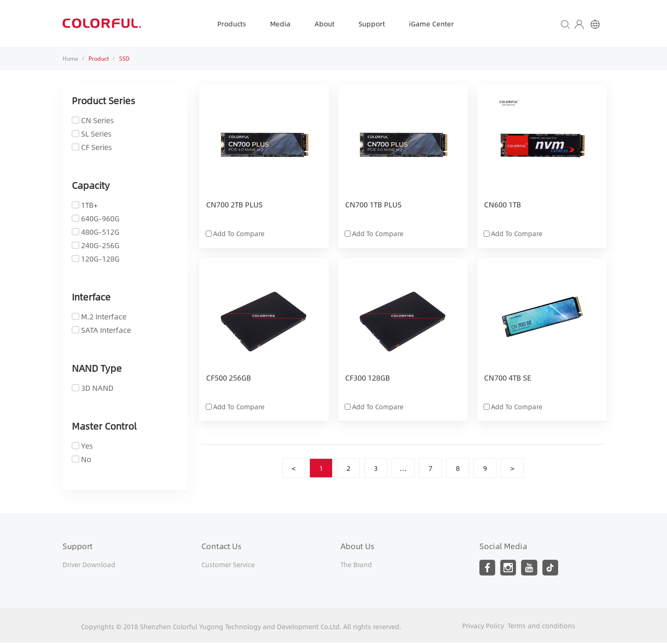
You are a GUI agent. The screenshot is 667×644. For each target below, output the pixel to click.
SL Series (96, 134)
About (324, 23)
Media (280, 23)
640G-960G (100, 218)
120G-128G (100, 259)
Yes (87, 446)
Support (372, 23)
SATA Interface (106, 330)
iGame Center (431, 23)
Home (70, 58)
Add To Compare (239, 233)
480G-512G (100, 232)
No (86, 459)
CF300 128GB (368, 378)
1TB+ (89, 205)
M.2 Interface (104, 316)
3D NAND (97, 388)
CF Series (97, 147)
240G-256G (100, 245)
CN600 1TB (503, 205)
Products (232, 23)
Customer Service (228, 565)
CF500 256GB (229, 378)
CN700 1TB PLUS (373, 205)
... (403, 468)
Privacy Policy (483, 627)
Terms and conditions (541, 627)
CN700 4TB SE (508, 378)
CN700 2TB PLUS (234, 205)
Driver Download (89, 565)
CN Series (98, 120)
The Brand (356, 565)
